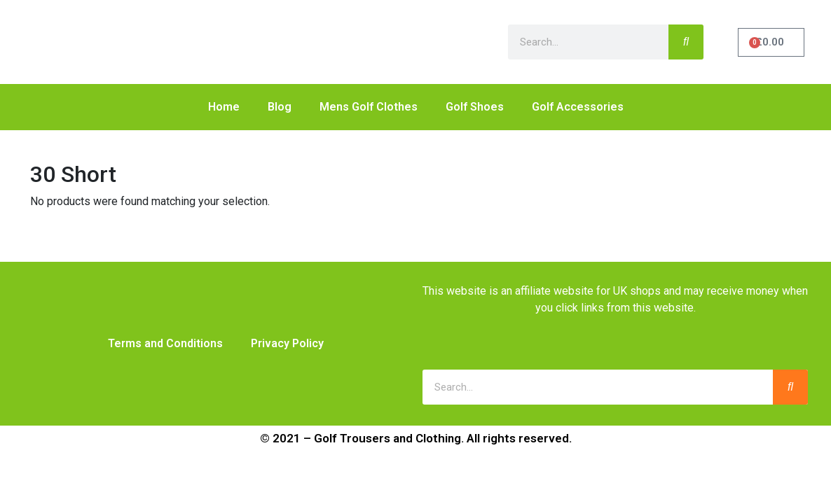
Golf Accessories (578, 107)
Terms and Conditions (165, 343)
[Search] (686, 42)
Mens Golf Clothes (369, 107)
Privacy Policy (287, 343)
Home (224, 107)
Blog (280, 107)
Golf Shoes (475, 107)
